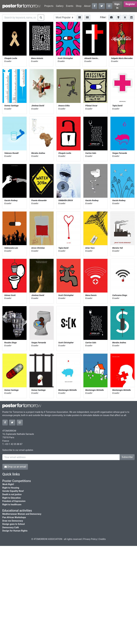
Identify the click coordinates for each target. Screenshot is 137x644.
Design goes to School (14, 524)
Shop (79, 6)
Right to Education (11, 498)
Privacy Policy (90, 539)
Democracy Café (11, 528)
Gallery (60, 6)
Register (130, 4)
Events (70, 6)
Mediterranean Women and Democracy (22, 514)
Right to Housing (11, 488)
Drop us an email (15, 467)
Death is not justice (12, 494)
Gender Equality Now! (13, 491)
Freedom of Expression (14, 501)
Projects (49, 6)
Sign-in (117, 6)
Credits (102, 539)
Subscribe (127, 457)
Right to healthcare (12, 505)
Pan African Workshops (14, 517)
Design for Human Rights (15, 531)
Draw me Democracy (13, 521)
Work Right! (8, 484)
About (87, 6)
